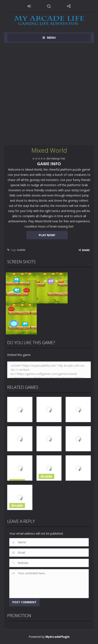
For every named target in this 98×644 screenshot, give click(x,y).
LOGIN (29, 6)
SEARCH (49, 6)
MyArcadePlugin (57, 637)
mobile (21, 250)
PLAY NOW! (47, 235)
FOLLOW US (69, 6)
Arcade (46, 476)
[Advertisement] (49, 94)
